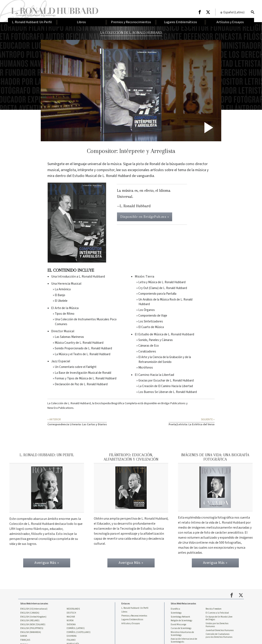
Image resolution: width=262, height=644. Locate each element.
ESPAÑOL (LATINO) (76, 632)
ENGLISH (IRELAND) (30, 624)
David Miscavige (178, 628)
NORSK (70, 624)
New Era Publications (60, 408)
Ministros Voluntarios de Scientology (182, 638)
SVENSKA (71, 628)
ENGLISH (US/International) (34, 612)
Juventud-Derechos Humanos (220, 634)
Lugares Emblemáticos (132, 623)
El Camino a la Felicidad (217, 616)
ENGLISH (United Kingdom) (33, 620)
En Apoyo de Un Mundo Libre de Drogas (219, 621)
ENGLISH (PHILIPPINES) (32, 632)
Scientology (176, 616)
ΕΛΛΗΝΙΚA (72, 640)
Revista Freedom (214, 612)
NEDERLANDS (73, 612)
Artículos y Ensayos (131, 627)
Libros (124, 615)
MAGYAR (71, 620)
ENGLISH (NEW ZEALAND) (33, 628)
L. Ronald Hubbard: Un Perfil (135, 611)
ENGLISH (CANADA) (30, 616)
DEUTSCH (71, 616)
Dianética (175, 612)
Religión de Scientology (181, 624)
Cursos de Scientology (181, 632)
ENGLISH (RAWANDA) (31, 636)
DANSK (24, 640)
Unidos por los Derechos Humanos (217, 628)
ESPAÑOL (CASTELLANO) (79, 636)
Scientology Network (180, 620)
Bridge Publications (173, 403)
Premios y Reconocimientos (134, 619)
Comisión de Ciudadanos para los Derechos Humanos (219, 639)
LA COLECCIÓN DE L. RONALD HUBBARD (131, 32)
